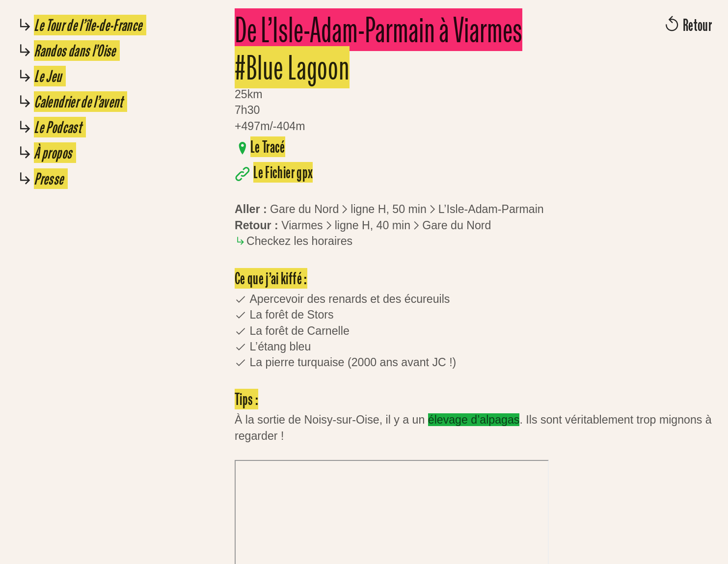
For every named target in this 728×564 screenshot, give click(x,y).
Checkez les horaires (299, 241)
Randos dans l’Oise (77, 51)
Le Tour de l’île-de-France (90, 25)
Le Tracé (268, 147)
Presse (51, 179)
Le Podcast (60, 127)
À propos (55, 153)
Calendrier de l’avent (81, 102)
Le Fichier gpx (283, 172)
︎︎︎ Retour (687, 25)
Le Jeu (50, 76)
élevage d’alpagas (474, 420)
